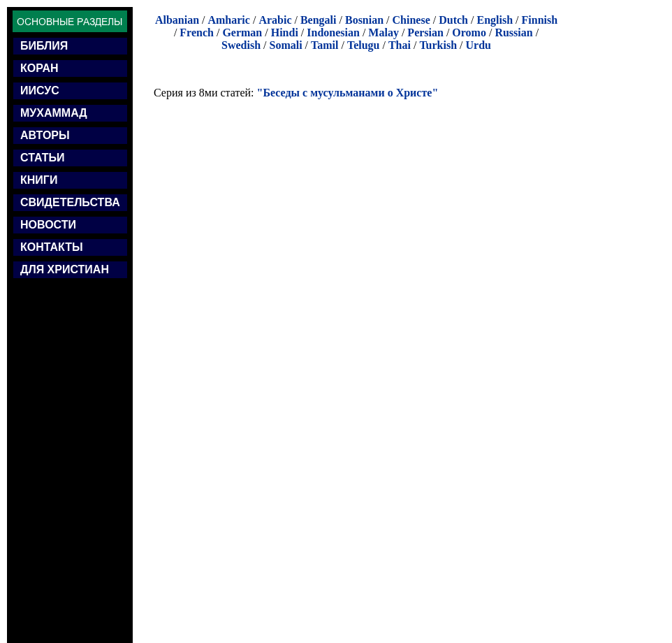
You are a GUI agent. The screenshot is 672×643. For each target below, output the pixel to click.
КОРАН (39, 68)
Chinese (411, 20)
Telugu (364, 45)
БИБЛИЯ (44, 46)
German (242, 32)
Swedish (241, 45)
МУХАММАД (54, 113)
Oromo (469, 32)
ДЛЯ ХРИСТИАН (65, 269)
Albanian (177, 20)
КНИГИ (39, 180)
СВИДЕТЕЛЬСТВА (70, 202)
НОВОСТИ (48, 225)
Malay (384, 32)
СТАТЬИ (42, 158)
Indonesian (333, 32)
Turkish (438, 45)
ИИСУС (40, 91)
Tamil (324, 45)
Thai (400, 45)
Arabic (275, 20)
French (197, 32)
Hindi (285, 32)
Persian (425, 32)
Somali (285, 45)
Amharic (228, 20)
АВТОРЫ (45, 135)
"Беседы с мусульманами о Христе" (348, 93)
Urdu (479, 45)
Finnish (540, 20)
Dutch (453, 20)
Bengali (319, 20)
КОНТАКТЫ (52, 247)
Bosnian (364, 20)
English (495, 20)
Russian (513, 32)
